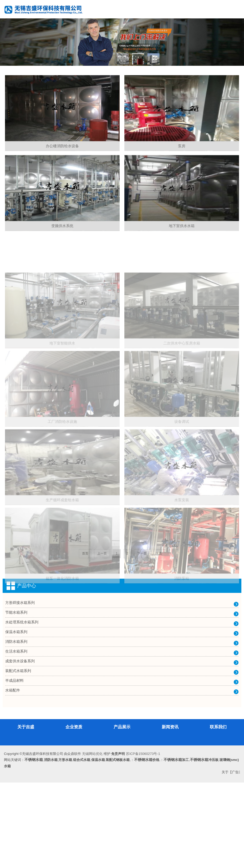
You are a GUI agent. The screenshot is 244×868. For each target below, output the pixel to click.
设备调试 (182, 520)
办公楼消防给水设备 (62, 167)
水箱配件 (13, 776)
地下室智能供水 (62, 428)
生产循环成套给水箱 (62, 613)
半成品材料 (14, 766)
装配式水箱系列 (18, 756)
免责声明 (118, 839)
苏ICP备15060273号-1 (143, 839)
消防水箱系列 (16, 727)
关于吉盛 (26, 812)
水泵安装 (182, 613)
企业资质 (74, 812)
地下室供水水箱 (182, 264)
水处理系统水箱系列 (22, 708)
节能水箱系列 (16, 698)
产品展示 (122, 812)
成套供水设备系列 (20, 746)
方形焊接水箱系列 (20, 688)
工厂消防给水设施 (62, 520)
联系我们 (218, 812)
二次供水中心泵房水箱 (182, 428)
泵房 (182, 167)
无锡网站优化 (92, 839)
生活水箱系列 (16, 737)
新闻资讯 (170, 812)
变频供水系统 (62, 264)
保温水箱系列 (16, 717)
